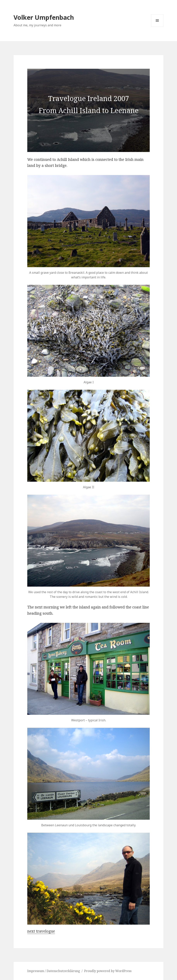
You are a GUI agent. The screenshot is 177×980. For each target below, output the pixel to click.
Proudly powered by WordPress (108, 971)
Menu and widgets (157, 27)
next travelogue (41, 931)
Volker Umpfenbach (44, 17)
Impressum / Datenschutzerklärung (54, 971)
